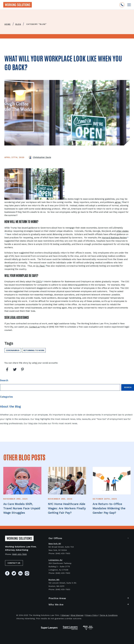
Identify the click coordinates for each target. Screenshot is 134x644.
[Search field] (60, 387)
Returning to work (34, 350)
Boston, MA (54, 580)
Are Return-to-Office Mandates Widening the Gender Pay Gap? (109, 508)
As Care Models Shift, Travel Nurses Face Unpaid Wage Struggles (22, 508)
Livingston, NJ (55, 560)
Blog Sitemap (77, 615)
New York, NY (55, 544)
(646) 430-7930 (19, 554)
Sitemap (65, 615)
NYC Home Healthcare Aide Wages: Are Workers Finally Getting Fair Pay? (67, 508)
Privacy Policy (92, 615)
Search (128, 387)
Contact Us (14, 563)
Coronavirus (13, 350)
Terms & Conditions (109, 615)
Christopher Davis (42, 157)
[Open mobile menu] (129, 5)
